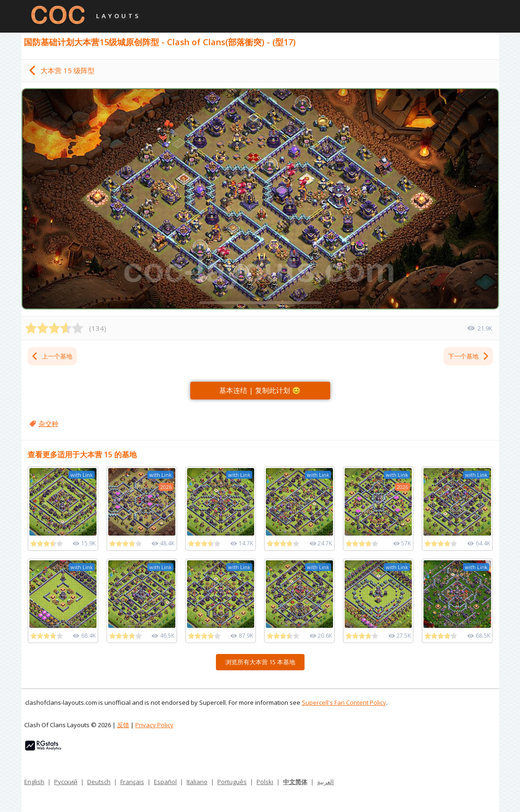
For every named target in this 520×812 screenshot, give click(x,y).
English (34, 782)
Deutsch (99, 782)
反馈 (123, 725)
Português (232, 782)
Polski (265, 782)
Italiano (197, 782)
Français (132, 782)
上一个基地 (52, 356)
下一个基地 (469, 356)
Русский (66, 782)
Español (165, 782)
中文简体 (295, 782)
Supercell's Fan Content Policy (344, 702)
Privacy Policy (154, 725)
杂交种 (49, 423)
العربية (326, 782)
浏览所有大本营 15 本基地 (260, 662)
